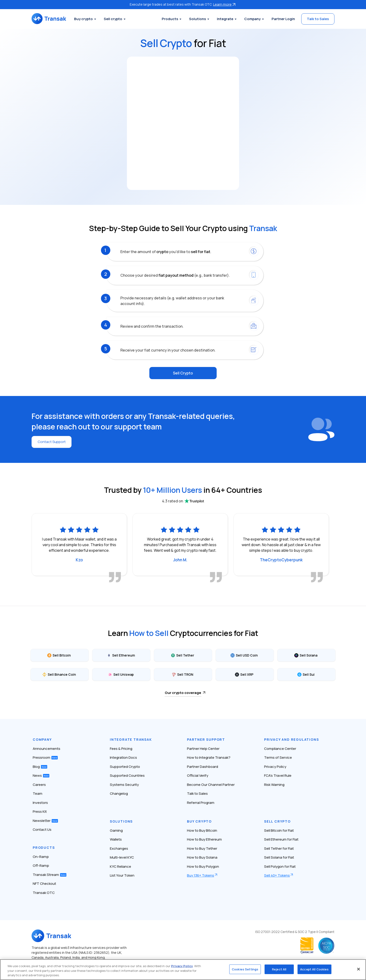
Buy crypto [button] (88, 19)
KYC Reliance (120, 866)
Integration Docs (123, 757)
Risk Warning (274, 784)
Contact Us (42, 829)
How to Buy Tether (202, 848)
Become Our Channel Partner (211, 784)
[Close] (359, 969)
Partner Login (283, 19)
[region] (183, 970)
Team (38, 793)
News (41, 775)
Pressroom (45, 757)
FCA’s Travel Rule (278, 775)
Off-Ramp (41, 865)
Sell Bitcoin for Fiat (279, 830)
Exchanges (119, 848)
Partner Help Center (203, 748)
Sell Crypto (183, 373)
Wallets (116, 839)
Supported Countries (127, 775)
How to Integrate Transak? (209, 757)
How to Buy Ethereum (204, 839)
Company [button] (252, 19)
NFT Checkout (44, 883)
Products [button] (170, 19)
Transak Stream (50, 874)
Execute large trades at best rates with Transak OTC (183, 4)
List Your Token (122, 875)
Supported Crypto (125, 766)
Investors (40, 802)
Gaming (116, 830)
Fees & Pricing (121, 748)
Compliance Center (280, 748)
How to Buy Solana (202, 857)
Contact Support (52, 441)
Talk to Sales (318, 19)
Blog (40, 766)
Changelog (119, 793)
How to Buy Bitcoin (202, 830)
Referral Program (201, 802)
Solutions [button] (197, 19)
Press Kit (40, 811)
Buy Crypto (199, 821)
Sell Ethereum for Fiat (281, 839)
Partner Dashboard (203, 766)
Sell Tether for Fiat (279, 848)
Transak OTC (44, 892)
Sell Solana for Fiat (279, 857)
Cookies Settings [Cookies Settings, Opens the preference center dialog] (245, 969)
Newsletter (45, 820)
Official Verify (198, 775)
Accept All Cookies (314, 969)
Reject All (279, 969)
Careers (39, 784)
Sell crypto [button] (118, 19)
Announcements (47, 748)
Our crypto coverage (183, 692)
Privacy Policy (275, 766)
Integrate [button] (225, 19)
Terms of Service (278, 757)
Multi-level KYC (122, 857)
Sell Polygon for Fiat (280, 866)
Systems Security (124, 784)
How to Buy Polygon (203, 866)
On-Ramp (41, 856)
